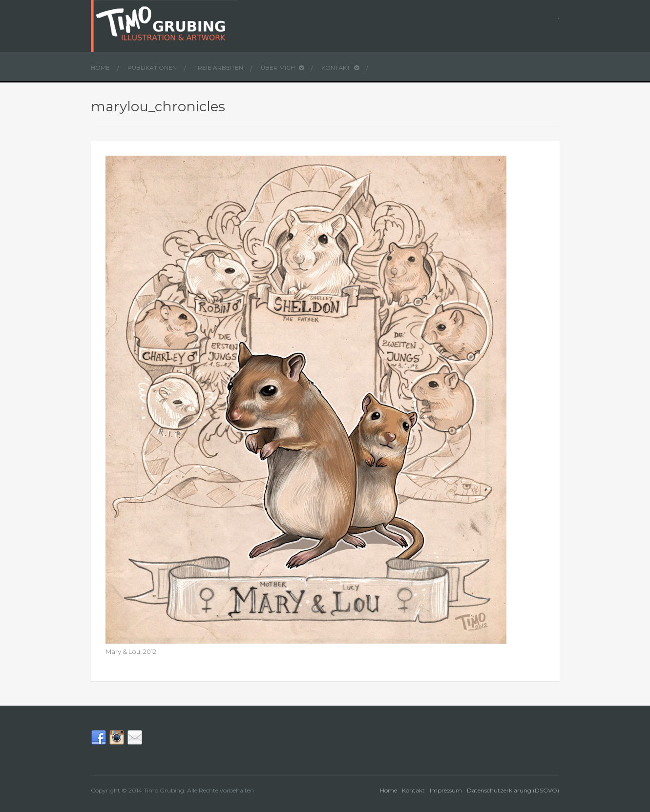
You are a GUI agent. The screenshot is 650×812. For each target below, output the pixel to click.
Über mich (282, 68)
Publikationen (152, 68)
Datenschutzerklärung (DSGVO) (513, 790)
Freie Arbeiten (219, 68)
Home (100, 68)
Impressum (446, 790)
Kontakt (340, 68)
